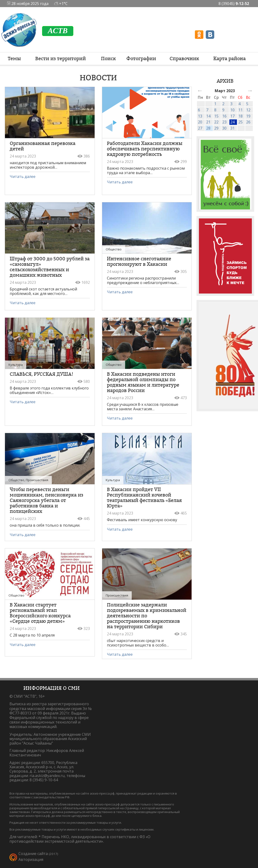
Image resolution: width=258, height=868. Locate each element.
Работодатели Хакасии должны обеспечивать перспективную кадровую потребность (145, 149)
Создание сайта (33, 854)
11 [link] (241, 110)
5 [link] (247, 104)
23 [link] (224, 122)
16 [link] (224, 116)
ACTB (58, 31)
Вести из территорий (61, 59)
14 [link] (208, 116)
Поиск (108, 59)
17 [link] (232, 116)
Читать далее (23, 176)
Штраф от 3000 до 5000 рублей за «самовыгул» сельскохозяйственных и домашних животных (50, 267)
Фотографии (141, 59)
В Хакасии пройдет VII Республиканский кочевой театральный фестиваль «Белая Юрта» (144, 498)
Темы (14, 59)
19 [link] (248, 116)
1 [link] (215, 104)
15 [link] (216, 116)
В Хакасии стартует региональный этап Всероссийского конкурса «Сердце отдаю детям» (40, 613)
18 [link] (241, 116)
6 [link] (199, 110)
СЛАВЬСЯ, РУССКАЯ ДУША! (41, 374)
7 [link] (207, 110)
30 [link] (224, 128)
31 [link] (232, 128)
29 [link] (216, 128)
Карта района (230, 59)
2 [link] (223, 104)
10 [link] (232, 110)
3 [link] (231, 104)
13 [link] (200, 116)
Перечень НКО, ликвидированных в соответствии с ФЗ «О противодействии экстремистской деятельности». (80, 839)
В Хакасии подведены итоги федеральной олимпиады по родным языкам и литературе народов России (143, 382)
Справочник (184, 59)
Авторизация (31, 859)
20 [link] (200, 122)
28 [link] (208, 128)
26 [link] (248, 122)
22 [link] (216, 122)
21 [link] (208, 122)
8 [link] (215, 110)
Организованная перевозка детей (43, 146)
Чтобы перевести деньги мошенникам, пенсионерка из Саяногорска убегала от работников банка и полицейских (46, 500)
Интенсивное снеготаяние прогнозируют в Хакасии (139, 261)
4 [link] (239, 104)
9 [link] (223, 110)
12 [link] (248, 110)
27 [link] (200, 128)
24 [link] (232, 122)
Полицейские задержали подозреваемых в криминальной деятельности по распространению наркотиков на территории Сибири (147, 616)
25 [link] (241, 122)
